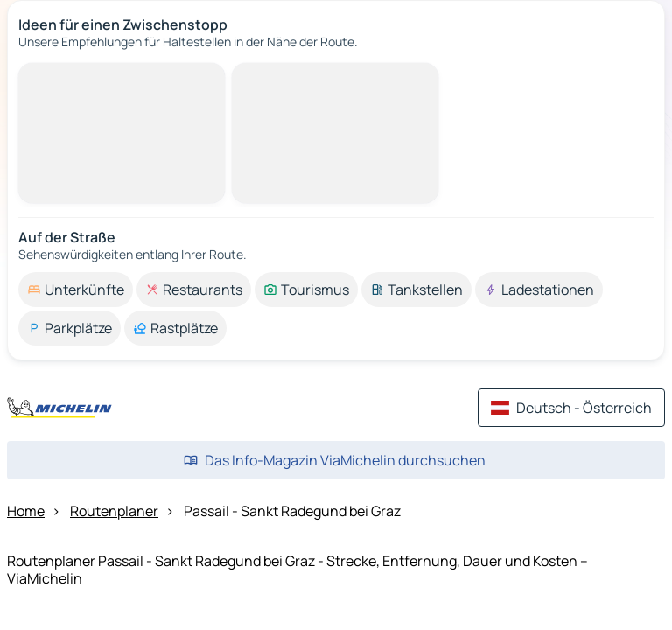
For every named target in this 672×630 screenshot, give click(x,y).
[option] (76, 290)
